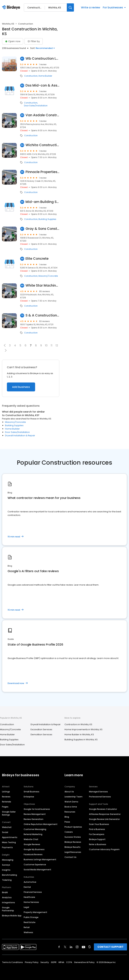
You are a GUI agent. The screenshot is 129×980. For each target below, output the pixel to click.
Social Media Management (37, 870)
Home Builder (45, 76)
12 (57, 345)
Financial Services (33, 892)
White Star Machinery (42, 285)
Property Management (35, 912)
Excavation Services (41, 729)
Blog (67, 817)
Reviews (6, 797)
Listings (6, 792)
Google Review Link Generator (104, 819)
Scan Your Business (99, 824)
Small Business (31, 792)
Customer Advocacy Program (104, 849)
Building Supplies (47, 219)
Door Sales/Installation (36, 106)
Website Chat (31, 839)
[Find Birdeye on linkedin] (71, 947)
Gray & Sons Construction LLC (42, 229)
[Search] (70, 7)
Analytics (7, 897)
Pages (5, 807)
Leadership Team (73, 797)
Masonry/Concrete (48, 276)
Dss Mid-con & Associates (42, 85)
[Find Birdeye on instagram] (77, 947)
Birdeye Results (72, 847)
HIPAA (61, 962)
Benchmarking (9, 875)
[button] (5, 345)
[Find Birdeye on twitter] (65, 947)
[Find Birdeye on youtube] (83, 947)
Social (5, 832)
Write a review (91, 7)
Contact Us (70, 857)
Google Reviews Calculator (103, 809)
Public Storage (31, 917)
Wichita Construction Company (42, 145)
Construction (31, 76)
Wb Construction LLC (42, 59)
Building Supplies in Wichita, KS (81, 740)
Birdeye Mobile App (12, 916)
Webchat (7, 827)
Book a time (71, 807)
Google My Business (34, 849)
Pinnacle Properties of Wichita (42, 172)
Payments (7, 847)
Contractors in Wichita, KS (78, 724)
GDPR (54, 962)
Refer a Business (98, 844)
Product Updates (73, 827)
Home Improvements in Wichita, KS (83, 729)
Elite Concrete (37, 259)
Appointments (10, 837)
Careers (69, 832)
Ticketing (7, 880)
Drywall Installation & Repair (20, 435)
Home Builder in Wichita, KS (79, 734)
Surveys (6, 865)
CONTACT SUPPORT (110, 947)
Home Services (31, 902)
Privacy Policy (32, 962)
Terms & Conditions (12, 962)
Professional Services (100, 797)
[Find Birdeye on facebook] (59, 947)
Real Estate (30, 922)
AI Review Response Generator (105, 814)
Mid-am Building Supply (42, 202)
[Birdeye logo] (12, 8)
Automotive (30, 882)
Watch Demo (71, 802)
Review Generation (34, 819)
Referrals (7, 802)
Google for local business (37, 809)
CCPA (69, 962)
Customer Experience (35, 865)
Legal (26, 907)
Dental (27, 887)
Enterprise (29, 797)
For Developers (97, 834)
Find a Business (97, 829)
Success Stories (73, 837)
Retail (27, 927)
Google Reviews (32, 844)
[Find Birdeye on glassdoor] (90, 947)
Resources (70, 812)
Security (45, 962)
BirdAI (5, 892)
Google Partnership (8, 909)
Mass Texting (9, 842)
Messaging (8, 860)
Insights (6, 870)
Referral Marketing (33, 834)
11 (52, 345)
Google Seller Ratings (9, 813)
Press (67, 822)
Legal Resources (73, 852)
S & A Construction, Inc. (42, 315)
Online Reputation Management (41, 824)
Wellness (28, 932)
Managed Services (98, 792)
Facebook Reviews (33, 854)
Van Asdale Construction (42, 115)
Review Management (35, 814)
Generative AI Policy (84, 962)
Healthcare (29, 897)
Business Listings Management (40, 859)
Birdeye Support (97, 839)
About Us (69, 792)
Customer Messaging (35, 829)
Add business (21, 387)
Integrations (8, 902)
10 (46, 345)
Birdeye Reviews (73, 842)
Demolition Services (41, 734)
